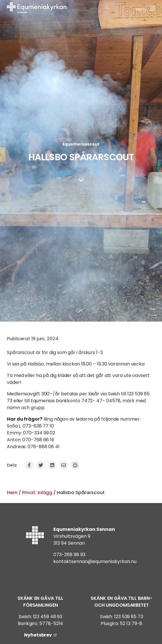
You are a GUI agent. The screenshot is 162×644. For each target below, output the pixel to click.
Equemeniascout (81, 144)
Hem (12, 493)
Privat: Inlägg (37, 493)
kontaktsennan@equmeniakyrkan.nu (95, 561)
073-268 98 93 (69, 555)
